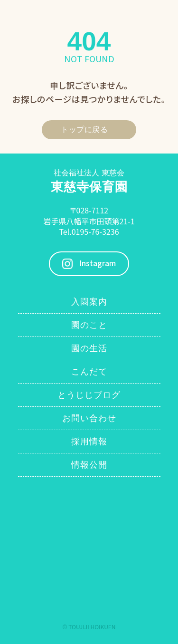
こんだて (89, 372)
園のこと (89, 325)
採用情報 (89, 442)
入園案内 (89, 302)
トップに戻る (84, 130)
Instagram (98, 264)
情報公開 (89, 465)
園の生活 (89, 348)
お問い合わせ (89, 418)
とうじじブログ (89, 395)
